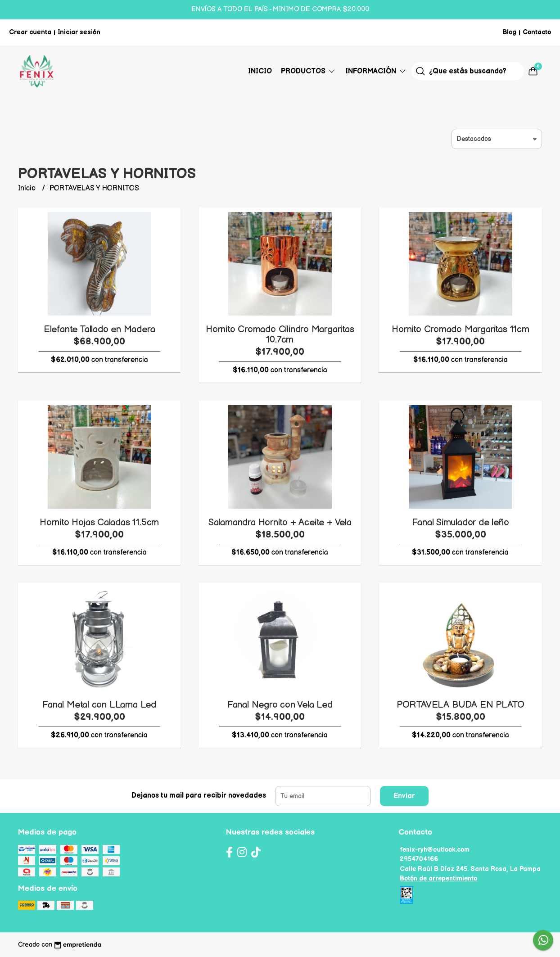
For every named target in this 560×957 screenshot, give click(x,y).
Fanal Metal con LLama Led (99, 705)
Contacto (537, 32)
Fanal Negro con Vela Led (280, 705)
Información (376, 71)
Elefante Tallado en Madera (99, 329)
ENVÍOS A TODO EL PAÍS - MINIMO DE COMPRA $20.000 (280, 9)
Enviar (404, 796)
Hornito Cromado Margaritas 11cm (461, 329)
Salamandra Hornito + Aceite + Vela (280, 522)
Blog (509, 32)
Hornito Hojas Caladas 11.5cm (99, 522)
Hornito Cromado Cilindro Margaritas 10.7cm (280, 334)
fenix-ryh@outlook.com (435, 850)
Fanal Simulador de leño (460, 522)
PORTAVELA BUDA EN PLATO (461, 705)
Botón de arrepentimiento (438, 878)
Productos (309, 71)
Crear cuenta (30, 32)
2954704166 (419, 859)
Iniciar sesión (79, 32)
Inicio (260, 71)
